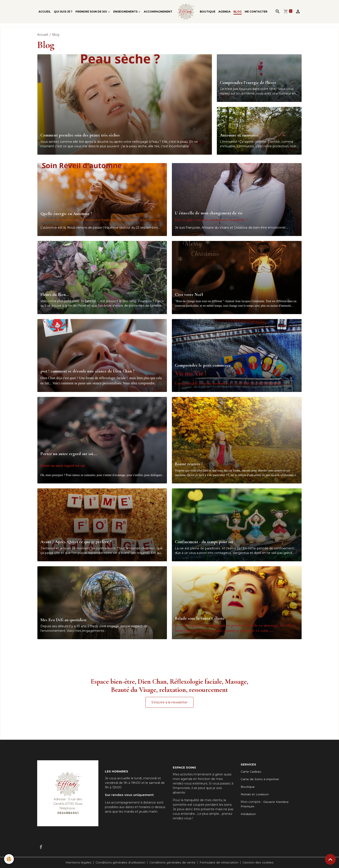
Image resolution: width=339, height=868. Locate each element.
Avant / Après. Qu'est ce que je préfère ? (76, 542)
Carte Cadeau (251, 772)
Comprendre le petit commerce (203, 365)
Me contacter (256, 12)
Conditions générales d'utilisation (120, 862)
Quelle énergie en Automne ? (66, 214)
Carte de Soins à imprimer (260, 779)
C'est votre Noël (189, 295)
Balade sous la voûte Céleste (200, 619)
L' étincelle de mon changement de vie (209, 213)
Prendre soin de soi (92, 12)
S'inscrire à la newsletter (169, 702)
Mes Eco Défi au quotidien (63, 620)
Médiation (248, 814)
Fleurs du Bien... (55, 295)
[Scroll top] (330, 859)
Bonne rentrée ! (189, 464)
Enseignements (126, 12)
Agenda (224, 12)
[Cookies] (9, 859)
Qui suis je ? (63, 12)
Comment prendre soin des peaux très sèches (80, 135)
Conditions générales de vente (172, 862)
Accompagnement (158, 12)
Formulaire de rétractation (219, 862)
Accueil (45, 12)
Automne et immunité (239, 135)
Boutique (208, 12)
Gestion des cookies (258, 862)
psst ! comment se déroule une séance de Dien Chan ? (87, 371)
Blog (238, 12)
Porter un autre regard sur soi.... (69, 454)
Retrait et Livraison (255, 794)
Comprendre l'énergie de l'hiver (248, 83)
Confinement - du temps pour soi (204, 542)
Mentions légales (79, 862)
